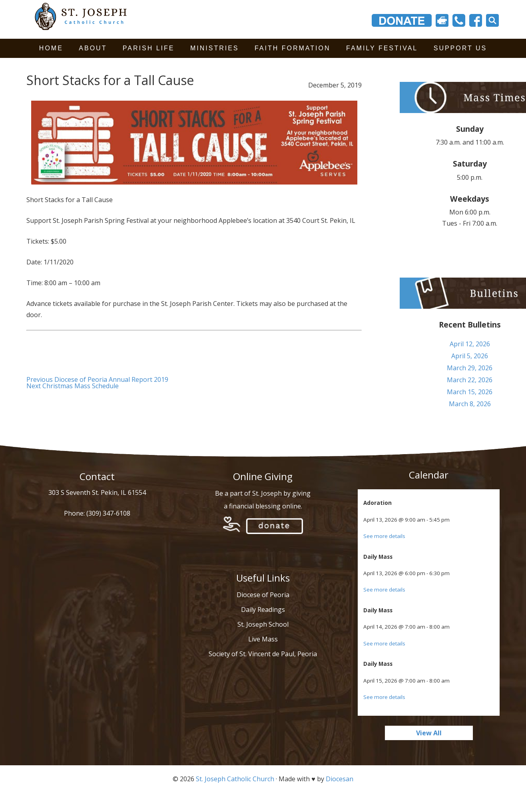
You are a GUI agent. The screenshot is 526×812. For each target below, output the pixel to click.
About (93, 48)
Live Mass (263, 639)
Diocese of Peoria (263, 595)
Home (51, 48)
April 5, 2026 (470, 356)
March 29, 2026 (470, 368)
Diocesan (340, 779)
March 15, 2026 (470, 392)
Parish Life (149, 48)
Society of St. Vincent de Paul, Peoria (263, 654)
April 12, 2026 (470, 344)
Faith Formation (293, 48)
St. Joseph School (263, 624)
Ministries (215, 48)
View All (429, 733)
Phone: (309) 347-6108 (97, 513)
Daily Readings (263, 609)
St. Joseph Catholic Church (235, 779)
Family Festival (382, 48)
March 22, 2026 (470, 380)
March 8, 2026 (470, 404)
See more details (384, 536)
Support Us (460, 48)
